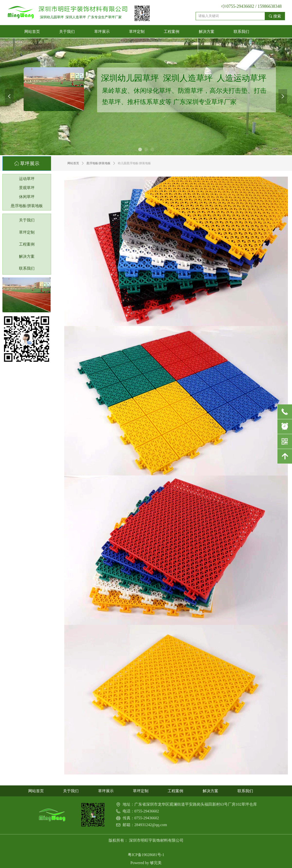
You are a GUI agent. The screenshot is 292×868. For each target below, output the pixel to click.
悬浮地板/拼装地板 (98, 163)
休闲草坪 (27, 197)
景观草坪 (27, 188)
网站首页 (73, 163)
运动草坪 (27, 179)
